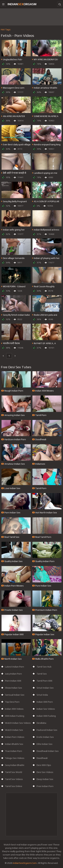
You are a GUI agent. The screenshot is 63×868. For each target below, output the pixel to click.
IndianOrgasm (22, 4)
